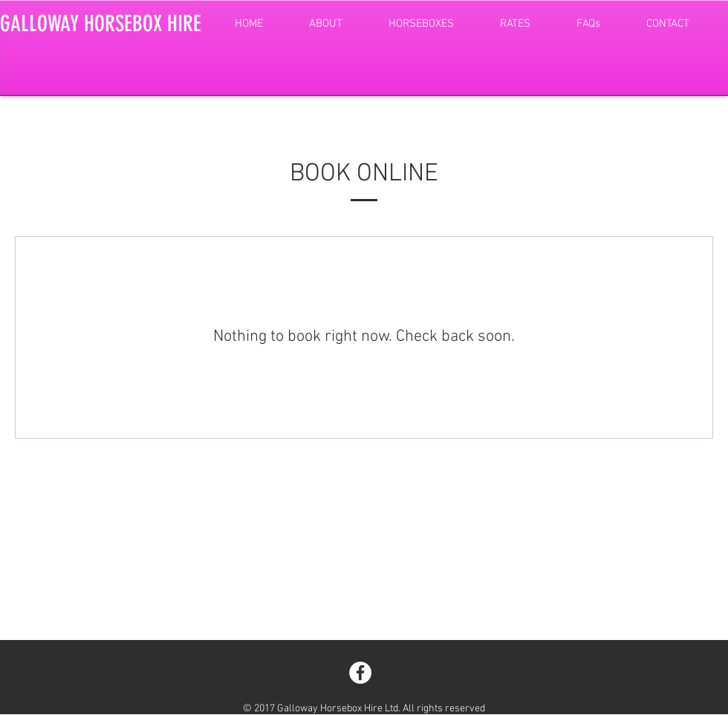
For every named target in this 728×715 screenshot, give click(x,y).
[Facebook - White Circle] (360, 673)
